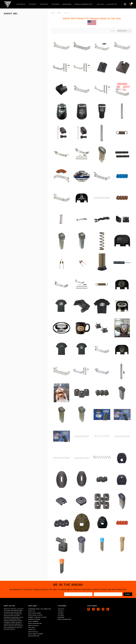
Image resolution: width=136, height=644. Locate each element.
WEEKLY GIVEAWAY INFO (83, 4)
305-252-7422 (112, 4)
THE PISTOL (21, 4)
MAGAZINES (67, 4)
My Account (101, 4)
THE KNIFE (44, 4)
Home (53, 13)
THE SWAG (55, 4)
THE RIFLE (33, 4)
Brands (59, 13)
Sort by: (113, 31)
